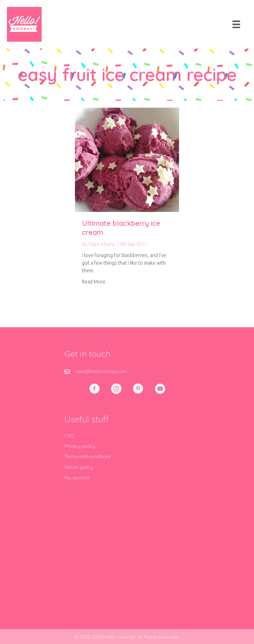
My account (77, 478)
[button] (94, 389)
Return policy (79, 467)
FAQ (69, 436)
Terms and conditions (88, 456)
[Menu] (236, 24)
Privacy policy (80, 446)
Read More (94, 281)
